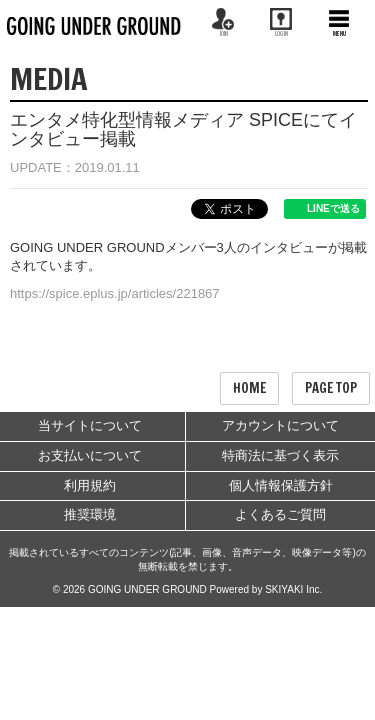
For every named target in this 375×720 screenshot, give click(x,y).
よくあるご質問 (280, 514)
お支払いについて (90, 455)
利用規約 (90, 485)
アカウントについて (280, 425)
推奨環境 (90, 514)
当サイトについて (90, 425)
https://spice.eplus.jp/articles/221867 (115, 293)
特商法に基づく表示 (280, 455)
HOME (249, 388)
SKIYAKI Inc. (293, 589)
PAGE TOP (331, 388)
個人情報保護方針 (281, 485)
